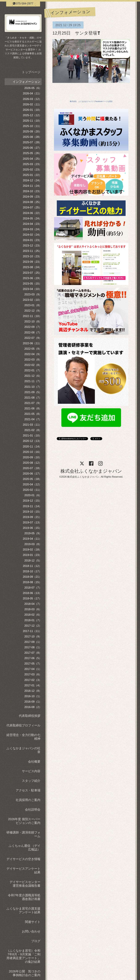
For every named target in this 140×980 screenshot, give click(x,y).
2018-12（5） (33, 561)
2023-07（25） (32, 273)
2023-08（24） (32, 267)
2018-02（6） (33, 615)
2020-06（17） (32, 474)
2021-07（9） (33, 403)
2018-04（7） (33, 604)
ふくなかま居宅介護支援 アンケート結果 (24, 910)
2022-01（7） (33, 370)
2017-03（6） (33, 674)
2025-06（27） (32, 148)
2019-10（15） (32, 512)
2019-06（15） (32, 528)
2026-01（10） (32, 110)
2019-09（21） (32, 517)
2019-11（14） (32, 506)
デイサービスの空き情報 (23, 859)
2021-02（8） (33, 430)
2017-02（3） (33, 680)
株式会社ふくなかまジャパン (91, 471)
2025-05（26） (32, 153)
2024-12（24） (32, 180)
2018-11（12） (32, 566)
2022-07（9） (33, 338)
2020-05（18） (32, 479)
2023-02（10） (32, 300)
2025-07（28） (32, 142)
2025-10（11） (32, 126)
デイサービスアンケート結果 (23, 870)
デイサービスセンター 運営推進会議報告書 (26, 884)
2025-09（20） (32, 132)
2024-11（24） (32, 186)
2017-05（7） (33, 664)
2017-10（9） (33, 637)
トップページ (31, 72)
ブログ (36, 941)
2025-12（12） (32, 115)
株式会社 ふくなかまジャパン (82, 101)
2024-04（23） (32, 224)
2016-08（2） (33, 707)
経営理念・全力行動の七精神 (23, 737)
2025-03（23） (32, 164)
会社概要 (34, 762)
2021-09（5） (33, 392)
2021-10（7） (33, 387)
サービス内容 (31, 771)
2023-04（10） (32, 289)
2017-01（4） (33, 685)
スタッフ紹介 (31, 781)
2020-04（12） (32, 484)
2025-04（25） (32, 159)
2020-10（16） (32, 452)
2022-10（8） (33, 322)
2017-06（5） (33, 658)
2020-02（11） (32, 490)
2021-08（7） (33, 398)
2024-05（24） (32, 218)
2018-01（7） (33, 620)
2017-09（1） (33, 642)
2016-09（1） (33, 702)
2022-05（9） (33, 349)
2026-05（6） (33, 88)
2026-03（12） (32, 99)
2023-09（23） (32, 262)
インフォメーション (27, 82)
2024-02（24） (32, 235)
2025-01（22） (32, 175)
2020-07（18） (32, 468)
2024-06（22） (32, 213)
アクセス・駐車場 (28, 790)
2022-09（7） (33, 327)
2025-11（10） (32, 121)
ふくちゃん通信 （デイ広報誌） (25, 848)
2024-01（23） (32, 240)
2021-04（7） (33, 419)
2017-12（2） (33, 626)
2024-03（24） (32, 229)
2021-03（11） (32, 425)
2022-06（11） (32, 343)
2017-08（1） (33, 647)
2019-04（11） (32, 539)
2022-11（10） (32, 316)
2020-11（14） (32, 447)
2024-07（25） (32, 207)
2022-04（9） (33, 354)
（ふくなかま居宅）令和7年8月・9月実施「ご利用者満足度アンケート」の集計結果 (23, 956)
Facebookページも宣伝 (104, 101)
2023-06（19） (32, 278)
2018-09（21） (32, 577)
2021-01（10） (32, 436)
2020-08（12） (32, 463)
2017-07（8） (33, 653)
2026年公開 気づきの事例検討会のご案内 (25, 973)
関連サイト (33, 922)
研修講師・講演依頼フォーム (23, 834)
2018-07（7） (33, 588)
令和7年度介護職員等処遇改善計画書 (24, 897)
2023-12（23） (32, 246)
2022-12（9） (33, 311)
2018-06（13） (32, 593)
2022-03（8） (33, 360)
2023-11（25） (32, 251)
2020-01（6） (33, 495)
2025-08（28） (32, 137)
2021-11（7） (33, 381)
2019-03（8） (33, 544)
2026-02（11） (32, 104)
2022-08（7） (33, 332)
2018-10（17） (32, 571)
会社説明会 (33, 809)
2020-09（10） (32, 457)
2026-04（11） (32, 93)
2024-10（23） (32, 191)
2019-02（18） (32, 550)
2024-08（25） (32, 202)
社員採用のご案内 (28, 800)
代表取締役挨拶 (30, 716)
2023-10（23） (32, 256)
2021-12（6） (33, 376)
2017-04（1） (33, 669)
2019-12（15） (32, 501)
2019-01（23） (32, 555)
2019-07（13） (32, 522)
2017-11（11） (32, 631)
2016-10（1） (33, 696)
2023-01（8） (33, 305)
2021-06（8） (33, 408)
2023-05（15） (32, 284)
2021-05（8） (33, 414)
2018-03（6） (33, 609)
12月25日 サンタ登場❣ (76, 33)
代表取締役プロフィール (23, 725)
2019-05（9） (33, 533)
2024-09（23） (32, 197)
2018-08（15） (32, 582)
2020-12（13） (32, 441)
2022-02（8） (33, 365)
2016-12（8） (33, 691)
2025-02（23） (32, 170)
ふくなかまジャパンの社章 (23, 750)
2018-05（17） (32, 598)
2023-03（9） (33, 294)
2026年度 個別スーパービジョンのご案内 (24, 821)
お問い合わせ (31, 931)
